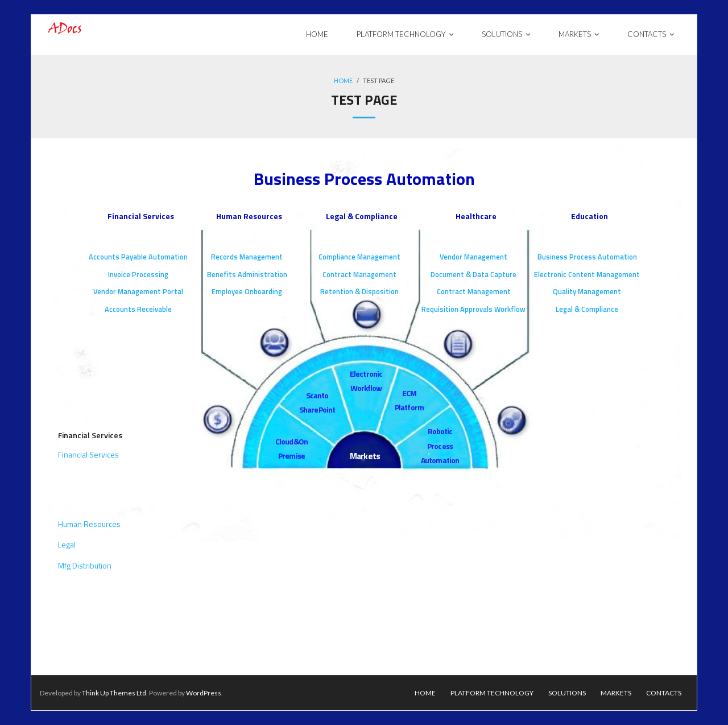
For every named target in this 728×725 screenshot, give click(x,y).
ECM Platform (409, 400)
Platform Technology (492, 693)
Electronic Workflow (366, 381)
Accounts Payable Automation (138, 257)
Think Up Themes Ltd (114, 693)
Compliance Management (359, 257)
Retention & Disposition (359, 292)
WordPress (204, 693)
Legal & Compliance (362, 216)
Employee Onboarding (247, 292)
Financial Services (141, 216)
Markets (365, 456)
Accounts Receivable (138, 309)
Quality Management (587, 292)
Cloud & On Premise (291, 448)
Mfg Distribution (85, 565)
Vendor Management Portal (138, 292)
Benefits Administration (247, 275)
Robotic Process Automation (440, 445)
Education (590, 216)
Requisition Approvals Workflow (473, 309)
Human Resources (249, 216)
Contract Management (359, 275)
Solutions (567, 693)
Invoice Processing (138, 275)
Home (343, 81)
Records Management (247, 257)
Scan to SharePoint (317, 402)
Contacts (664, 693)
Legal (67, 544)
